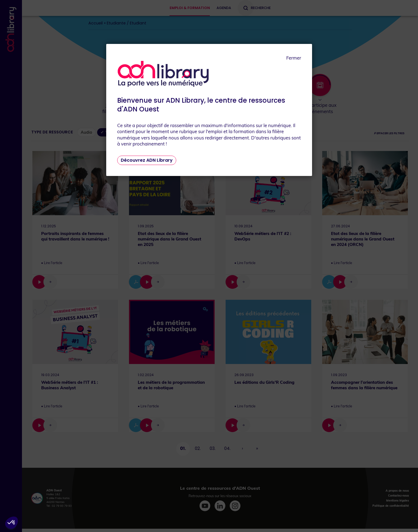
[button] (12, 523)
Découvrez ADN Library (147, 160)
